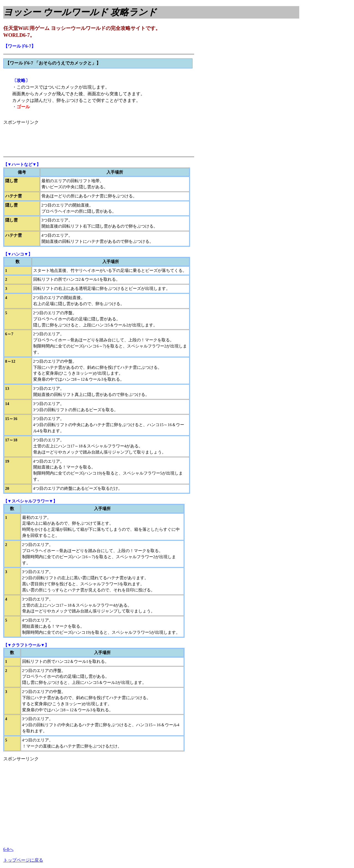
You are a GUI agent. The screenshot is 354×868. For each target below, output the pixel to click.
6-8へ (8, 849)
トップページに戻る (23, 860)
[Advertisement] (104, 138)
